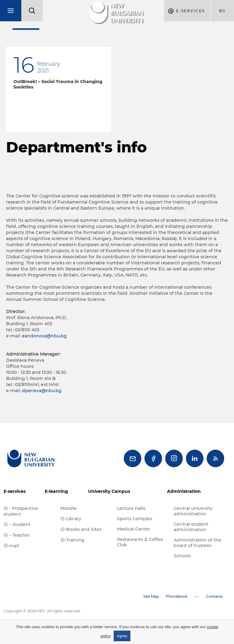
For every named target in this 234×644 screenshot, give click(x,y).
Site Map (151, 596)
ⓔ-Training (72, 540)
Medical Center (134, 529)
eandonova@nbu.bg (44, 336)
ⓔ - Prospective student (21, 511)
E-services (15, 491)
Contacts (214, 596)
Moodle (69, 508)
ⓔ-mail (11, 546)
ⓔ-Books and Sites (81, 529)
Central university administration (193, 511)
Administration (184, 491)
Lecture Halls (131, 508)
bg (222, 11)
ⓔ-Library (71, 519)
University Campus (109, 491)
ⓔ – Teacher (17, 535)
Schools (182, 556)
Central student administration (191, 527)
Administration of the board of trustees (197, 543)
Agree (122, 636)
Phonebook (177, 596)
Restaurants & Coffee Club (140, 542)
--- (197, 596)
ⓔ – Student (17, 524)
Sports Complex (135, 519)
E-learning (56, 491)
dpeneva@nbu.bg (42, 391)
